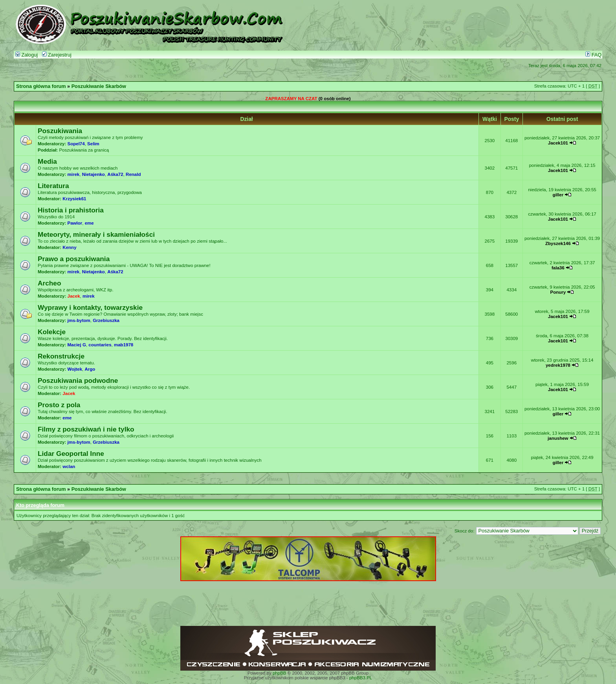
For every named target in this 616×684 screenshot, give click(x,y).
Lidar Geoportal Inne (71, 454)
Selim (93, 144)
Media (47, 161)
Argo (90, 369)
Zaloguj (27, 55)
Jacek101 (558, 143)
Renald (133, 174)
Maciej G (77, 345)
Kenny (69, 247)
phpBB (280, 673)
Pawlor (75, 223)
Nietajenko (93, 174)
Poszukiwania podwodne (78, 380)
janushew (558, 438)
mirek (74, 174)
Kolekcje (52, 332)
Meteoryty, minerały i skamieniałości (96, 234)
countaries (100, 345)
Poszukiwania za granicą (84, 150)
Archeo (49, 283)
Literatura (53, 186)
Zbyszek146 (558, 243)
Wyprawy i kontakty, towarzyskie (90, 307)
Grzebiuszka (106, 320)
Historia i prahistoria (71, 210)
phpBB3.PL (361, 678)
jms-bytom (79, 320)
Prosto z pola (59, 405)
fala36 (558, 268)
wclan (69, 466)
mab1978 (124, 345)
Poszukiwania (60, 131)
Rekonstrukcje (61, 356)
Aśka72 (115, 174)
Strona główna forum (41, 86)
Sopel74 (76, 144)
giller (558, 195)
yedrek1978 (558, 365)
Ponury (558, 292)
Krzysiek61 (74, 199)
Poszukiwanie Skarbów (99, 86)
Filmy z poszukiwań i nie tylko (86, 429)
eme (89, 223)
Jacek (74, 296)
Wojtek (75, 369)
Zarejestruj (57, 55)
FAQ (593, 55)
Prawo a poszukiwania (74, 259)
